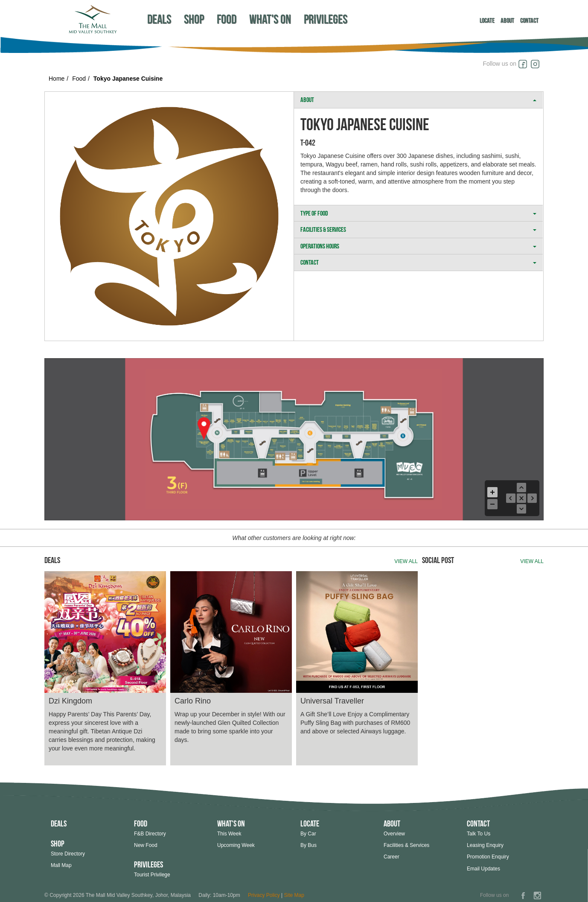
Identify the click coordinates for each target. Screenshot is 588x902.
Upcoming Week (236, 845)
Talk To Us (479, 834)
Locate (487, 20)
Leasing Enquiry (485, 845)
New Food (146, 845)
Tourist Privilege (152, 875)
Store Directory (68, 854)
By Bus (309, 845)
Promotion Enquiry (488, 857)
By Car (308, 834)
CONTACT (418, 262)
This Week (229, 834)
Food (227, 19)
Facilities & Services (406, 845)
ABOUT (418, 100)
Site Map (294, 895)
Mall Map (61, 865)
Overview (394, 834)
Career (392, 857)
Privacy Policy (264, 895)
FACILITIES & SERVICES (418, 229)
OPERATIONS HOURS (418, 246)
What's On (270, 19)
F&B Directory (150, 834)
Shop (194, 19)
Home (57, 79)
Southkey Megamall (93, 19)
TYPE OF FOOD (418, 213)
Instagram (537, 64)
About (507, 20)
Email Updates (483, 869)
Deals (159, 19)
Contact (529, 20)
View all (406, 561)
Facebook (524, 64)
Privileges (326, 19)
